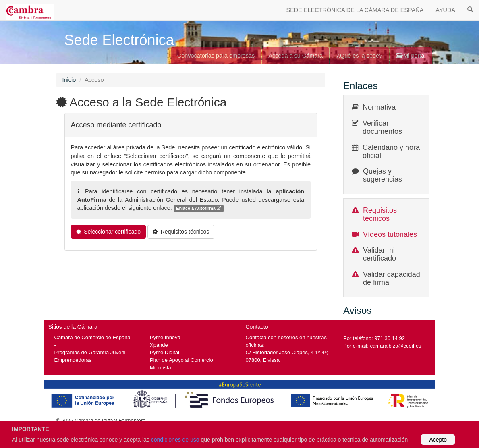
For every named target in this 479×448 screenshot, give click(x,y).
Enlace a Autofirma (199, 208)
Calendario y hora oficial (391, 151)
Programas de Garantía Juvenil (91, 352)
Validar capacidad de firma (392, 278)
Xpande (159, 345)
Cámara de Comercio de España (92, 337)
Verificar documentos (382, 127)
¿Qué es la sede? (359, 56)
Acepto (438, 440)
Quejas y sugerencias (383, 175)
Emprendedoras (73, 360)
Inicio (69, 80)
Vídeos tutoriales (390, 234)
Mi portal (411, 56)
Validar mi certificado (379, 254)
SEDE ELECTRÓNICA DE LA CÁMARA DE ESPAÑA (355, 10)
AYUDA (445, 10)
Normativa (379, 107)
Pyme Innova (165, 337)
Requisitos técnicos (380, 214)
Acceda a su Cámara (295, 56)
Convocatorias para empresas (216, 56)
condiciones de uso (175, 440)
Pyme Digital (165, 352)
